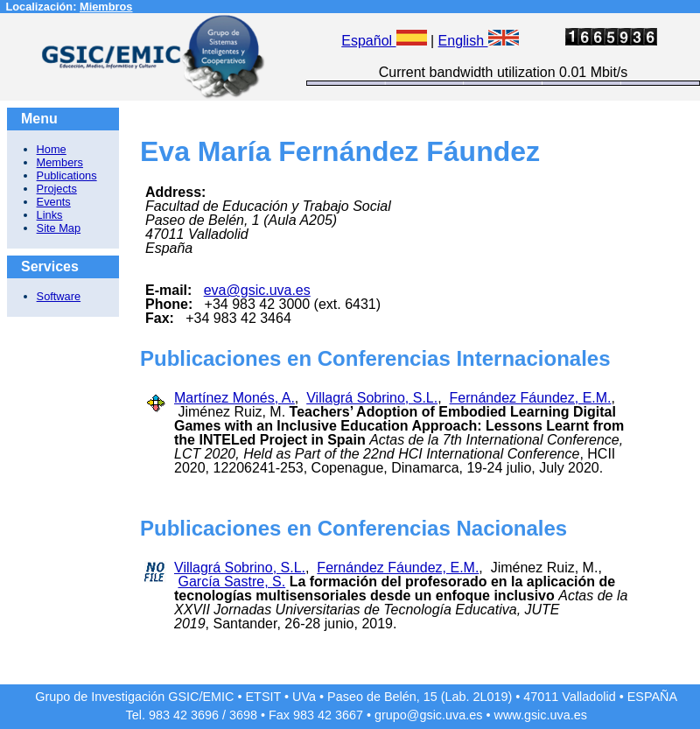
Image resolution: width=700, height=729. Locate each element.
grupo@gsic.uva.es (428, 715)
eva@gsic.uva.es (257, 290)
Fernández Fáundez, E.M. (531, 398)
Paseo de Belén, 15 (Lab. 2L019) (420, 697)
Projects (57, 189)
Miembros (106, 7)
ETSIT (264, 697)
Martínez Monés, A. (234, 398)
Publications (67, 175)
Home (52, 149)
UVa (304, 697)
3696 (205, 715)
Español (384, 41)
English (479, 41)
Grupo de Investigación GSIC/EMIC (134, 697)
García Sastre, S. (231, 582)
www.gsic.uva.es (541, 715)
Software (59, 296)
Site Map (59, 228)
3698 (243, 715)
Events (54, 202)
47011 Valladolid (569, 697)
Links (50, 215)
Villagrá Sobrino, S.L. (372, 398)
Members (60, 162)
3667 (349, 715)
